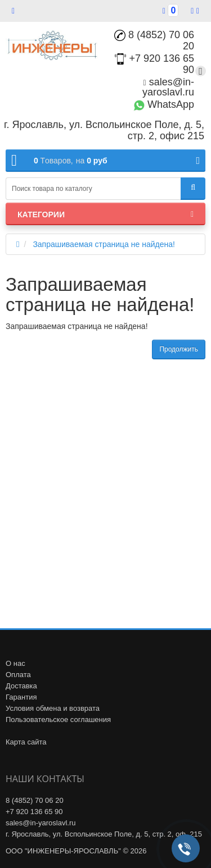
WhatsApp (164, 104)
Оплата (18, 675)
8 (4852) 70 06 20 (154, 40)
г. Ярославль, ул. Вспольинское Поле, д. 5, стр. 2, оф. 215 (104, 834)
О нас (15, 663)
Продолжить (179, 349)
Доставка (21, 686)
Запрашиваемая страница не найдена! (104, 244)
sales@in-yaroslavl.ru (168, 87)
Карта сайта (26, 742)
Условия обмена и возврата (53, 708)
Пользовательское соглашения (58, 719)
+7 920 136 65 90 (34, 812)
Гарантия (21, 697)
